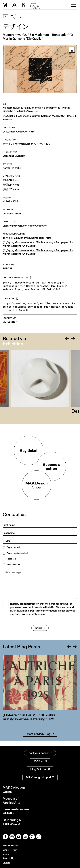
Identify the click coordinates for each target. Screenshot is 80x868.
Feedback (11, 559)
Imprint (6, 854)
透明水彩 (17, 168)
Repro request (13, 547)
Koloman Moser (24, 144)
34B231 (7, 269)
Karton (7, 168)
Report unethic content (17, 553)
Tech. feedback (14, 565)
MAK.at (40, 761)
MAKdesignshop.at (40, 777)
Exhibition (13, 344)
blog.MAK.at (40, 769)
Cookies (7, 862)
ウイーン (39, 144)
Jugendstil (9, 156)
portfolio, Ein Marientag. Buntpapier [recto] (27, 238)
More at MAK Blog (40, 740)
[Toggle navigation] (73, 5)
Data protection (10, 850)
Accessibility (9, 858)
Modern (21, 156)
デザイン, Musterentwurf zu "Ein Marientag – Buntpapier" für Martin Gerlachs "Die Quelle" (38, 244)
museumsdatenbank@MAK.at (17, 812)
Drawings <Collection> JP (18, 132)
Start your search (40, 753)
